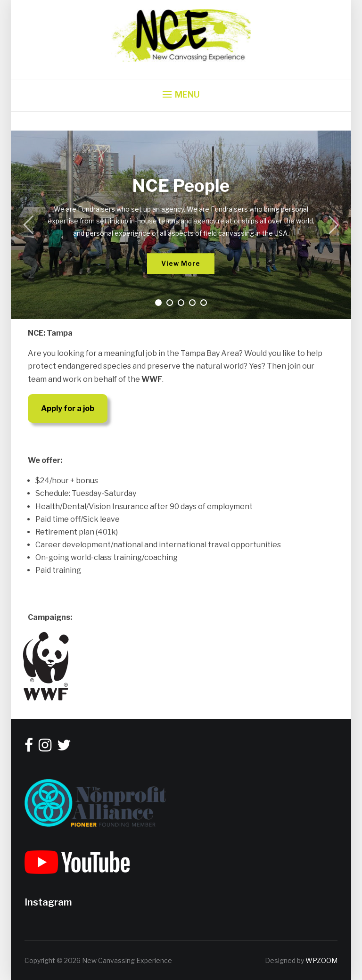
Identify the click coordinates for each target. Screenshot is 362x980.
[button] (181, 95)
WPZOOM (321, 960)
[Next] (331, 225)
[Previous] (31, 225)
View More (181, 263)
